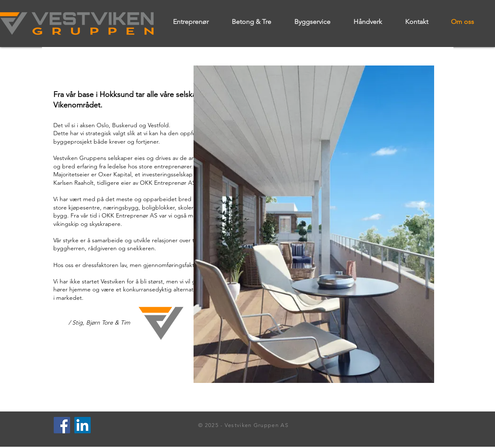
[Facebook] (62, 425)
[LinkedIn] (82, 425)
